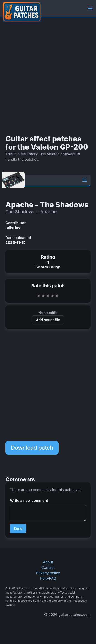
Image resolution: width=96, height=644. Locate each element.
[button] (90, 8)
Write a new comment (29, 500)
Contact (48, 567)
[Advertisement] (48, 76)
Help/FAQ (48, 578)
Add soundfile (48, 320)
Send (18, 529)
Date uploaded (18, 238)
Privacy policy (48, 573)
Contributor (16, 223)
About (48, 562)
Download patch (32, 448)
